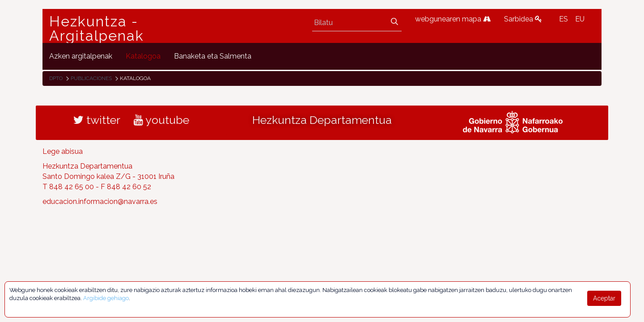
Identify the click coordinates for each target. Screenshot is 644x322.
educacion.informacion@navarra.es (100, 201)
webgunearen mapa (453, 19)
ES (563, 19)
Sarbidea (523, 19)
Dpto (56, 78)
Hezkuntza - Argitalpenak (97, 29)
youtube (161, 120)
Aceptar (604, 298)
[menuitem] (81, 56)
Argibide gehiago (106, 298)
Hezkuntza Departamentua (322, 120)
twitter (97, 120)
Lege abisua (63, 151)
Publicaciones (91, 78)
